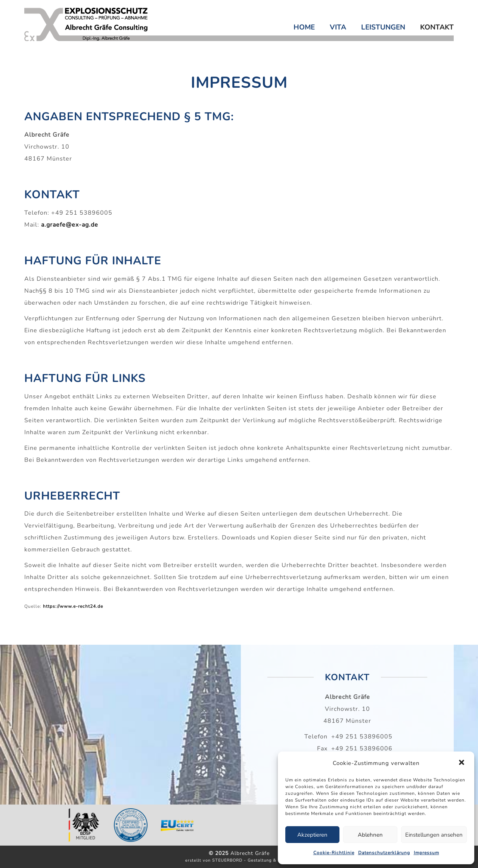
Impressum (426, 853)
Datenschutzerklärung (384, 853)
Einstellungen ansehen (434, 835)
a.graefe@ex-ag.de (70, 225)
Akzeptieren (312, 835)
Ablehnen (370, 835)
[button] (462, 763)
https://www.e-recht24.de (73, 606)
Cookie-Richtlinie (334, 853)
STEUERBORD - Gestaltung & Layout (252, 860)
